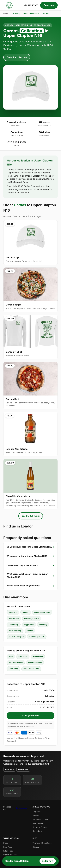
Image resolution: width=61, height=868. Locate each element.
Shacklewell (14, 618)
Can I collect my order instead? (22, 565)
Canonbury (14, 625)
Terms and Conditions (42, 843)
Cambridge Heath (37, 637)
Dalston (26, 612)
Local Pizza (13, 669)
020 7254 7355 (31, 5)
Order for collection (17, 57)
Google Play (23, 769)
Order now (49, 5)
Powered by (16, 808)
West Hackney (15, 631)
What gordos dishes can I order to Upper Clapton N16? (27, 576)
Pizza (11, 657)
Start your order (30, 716)
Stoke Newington (16, 637)
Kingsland (13, 612)
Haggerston (29, 625)
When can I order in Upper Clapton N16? (27, 556)
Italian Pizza (38, 657)
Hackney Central (32, 618)
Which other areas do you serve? (23, 586)
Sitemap (36, 847)
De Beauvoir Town (42, 612)
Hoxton (30, 631)
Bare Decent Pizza (31, 669)
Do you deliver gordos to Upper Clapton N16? (29, 547)
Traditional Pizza (35, 663)
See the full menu (31, 516)
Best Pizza (23, 657)
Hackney (43, 625)
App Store (9, 769)
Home (6, 14)
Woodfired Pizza (16, 663)
